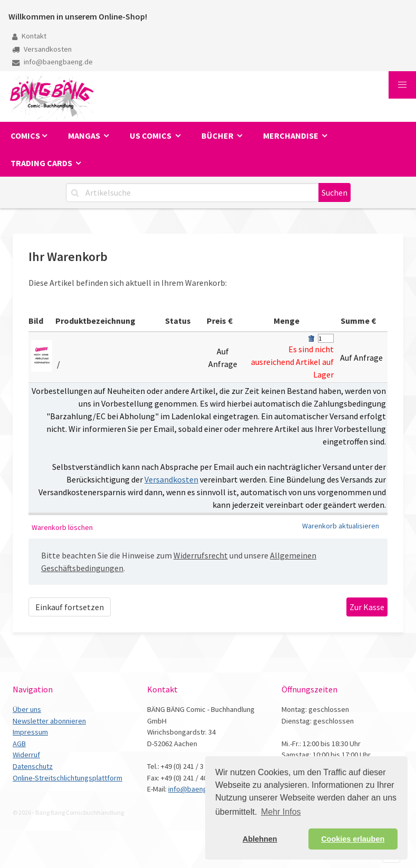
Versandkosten (42, 49)
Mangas (85, 136)
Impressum (30, 732)
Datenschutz (33, 766)
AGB (19, 744)
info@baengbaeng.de (52, 62)
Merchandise (292, 136)
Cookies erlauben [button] (353, 839)
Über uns (27, 709)
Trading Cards (42, 163)
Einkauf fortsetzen (70, 607)
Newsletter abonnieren (49, 721)
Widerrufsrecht (201, 555)
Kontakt (29, 36)
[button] (402, 85)
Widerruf (26, 755)
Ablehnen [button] (260, 839)
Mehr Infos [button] (281, 812)
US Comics (151, 136)
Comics (25, 136)
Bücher (218, 136)
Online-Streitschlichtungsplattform (67, 778)
